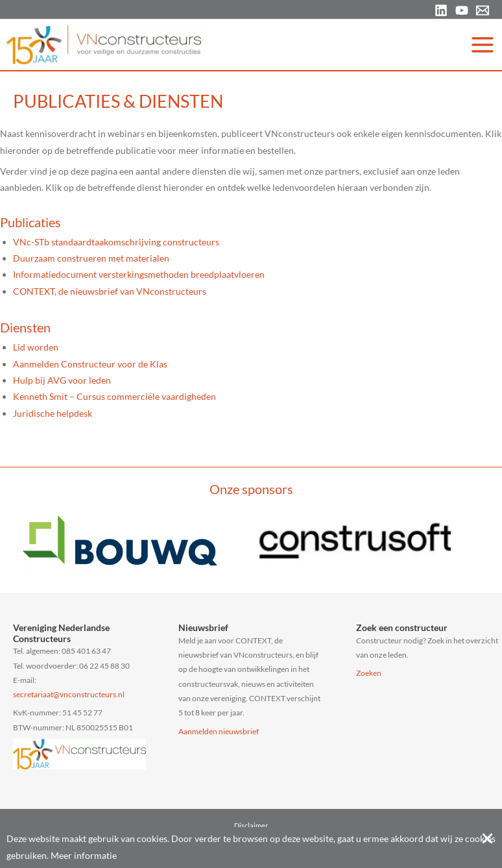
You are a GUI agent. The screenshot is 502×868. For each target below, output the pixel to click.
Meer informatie (84, 855)
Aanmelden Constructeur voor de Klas (90, 364)
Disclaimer (251, 825)
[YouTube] (462, 10)
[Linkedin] (441, 10)
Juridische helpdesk (53, 413)
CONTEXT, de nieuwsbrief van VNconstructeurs (110, 291)
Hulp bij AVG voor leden (62, 380)
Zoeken (369, 673)
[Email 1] (483, 10)
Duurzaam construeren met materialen (91, 258)
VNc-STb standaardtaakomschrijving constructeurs (116, 242)
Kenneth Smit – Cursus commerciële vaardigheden (114, 396)
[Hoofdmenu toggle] (483, 44)
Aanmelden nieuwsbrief (219, 731)
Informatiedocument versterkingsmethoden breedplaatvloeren (139, 274)
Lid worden (36, 347)
